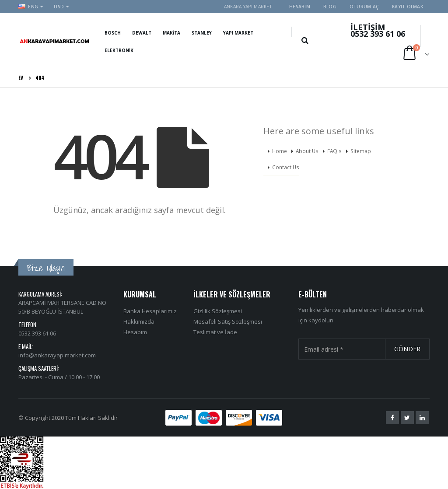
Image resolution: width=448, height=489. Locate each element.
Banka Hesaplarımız (150, 311)
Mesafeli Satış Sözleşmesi (228, 321)
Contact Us (286, 167)
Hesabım (300, 7)
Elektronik (119, 50)
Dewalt (142, 33)
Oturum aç (364, 7)
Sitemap (361, 151)
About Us (307, 151)
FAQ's (334, 151)
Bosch (113, 33)
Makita (171, 33)
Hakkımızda (139, 321)
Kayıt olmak (408, 7)
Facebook (392, 418)
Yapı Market (238, 33)
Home (280, 151)
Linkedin (422, 418)
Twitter (407, 418)
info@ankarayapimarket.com (57, 355)
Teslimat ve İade (215, 332)
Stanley (202, 33)
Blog (330, 7)
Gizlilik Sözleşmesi (218, 311)
